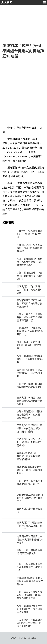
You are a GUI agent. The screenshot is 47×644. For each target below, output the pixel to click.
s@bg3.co (32, 638)
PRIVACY (22, 638)
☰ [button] (44, 2)
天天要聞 (7, 2)
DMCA (13, 638)
